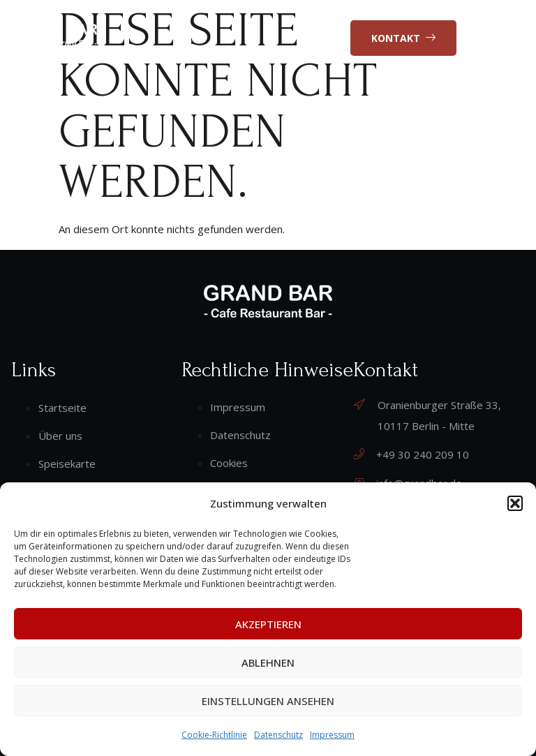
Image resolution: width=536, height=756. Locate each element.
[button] (515, 503)
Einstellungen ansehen (268, 701)
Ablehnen (268, 662)
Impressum (332, 735)
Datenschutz (278, 735)
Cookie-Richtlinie (214, 735)
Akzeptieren (268, 624)
